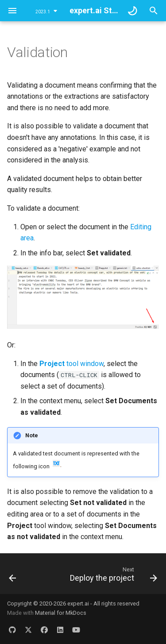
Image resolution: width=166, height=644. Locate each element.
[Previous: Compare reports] (13, 576)
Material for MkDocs (61, 613)
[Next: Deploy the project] (112, 576)
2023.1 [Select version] (43, 12)
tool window (71, 364)
